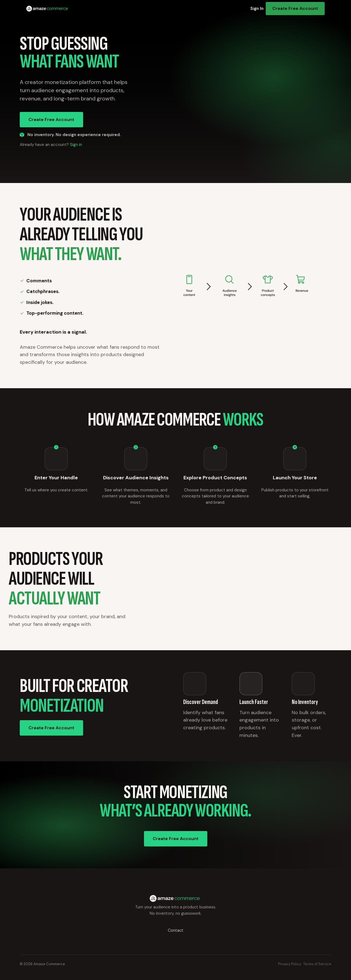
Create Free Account (295, 8)
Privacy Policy (290, 964)
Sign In (257, 9)
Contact (176, 930)
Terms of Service (317, 964)
